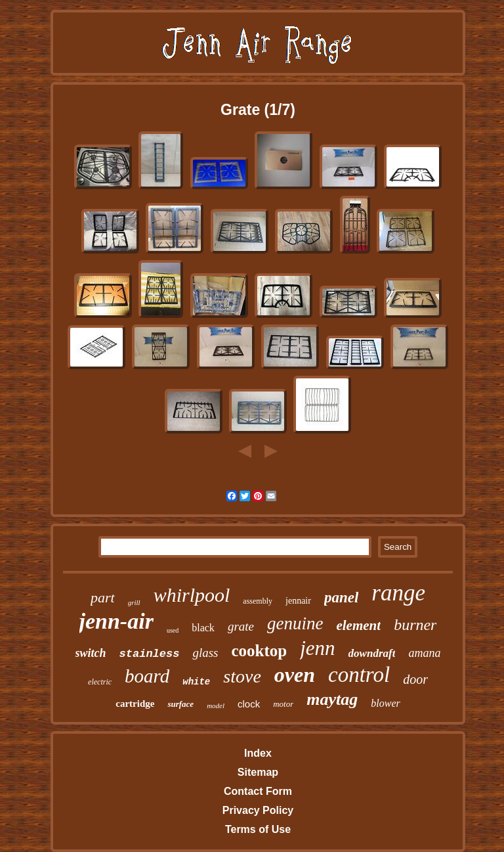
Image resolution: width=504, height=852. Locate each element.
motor (283, 704)
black (203, 628)
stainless (150, 654)
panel (341, 597)
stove (242, 676)
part (103, 597)
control (359, 675)
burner (415, 625)
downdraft (372, 653)
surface (180, 704)
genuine (295, 623)
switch (91, 653)
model (216, 706)
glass (205, 653)
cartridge (135, 704)
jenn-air (116, 621)
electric (100, 682)
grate (241, 626)
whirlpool (192, 595)
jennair (298, 601)
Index (258, 753)
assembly (258, 601)
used (173, 630)
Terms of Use (258, 829)
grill (134, 602)
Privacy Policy (258, 810)
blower (385, 703)
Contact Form (258, 791)
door (415, 679)
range (398, 593)
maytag (332, 699)
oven (295, 675)
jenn (317, 648)
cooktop (260, 651)
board (147, 676)
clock (249, 704)
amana (424, 653)
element (358, 625)
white (196, 682)
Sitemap (258, 772)
